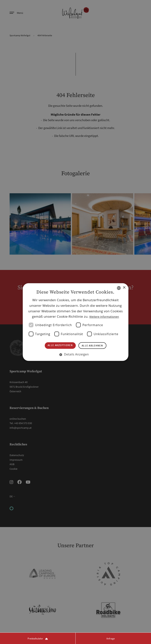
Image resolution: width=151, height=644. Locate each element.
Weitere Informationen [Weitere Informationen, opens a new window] (104, 316)
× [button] (124, 287)
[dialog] (75, 322)
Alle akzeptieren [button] (58, 345)
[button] (75, 355)
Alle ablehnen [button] (94, 346)
